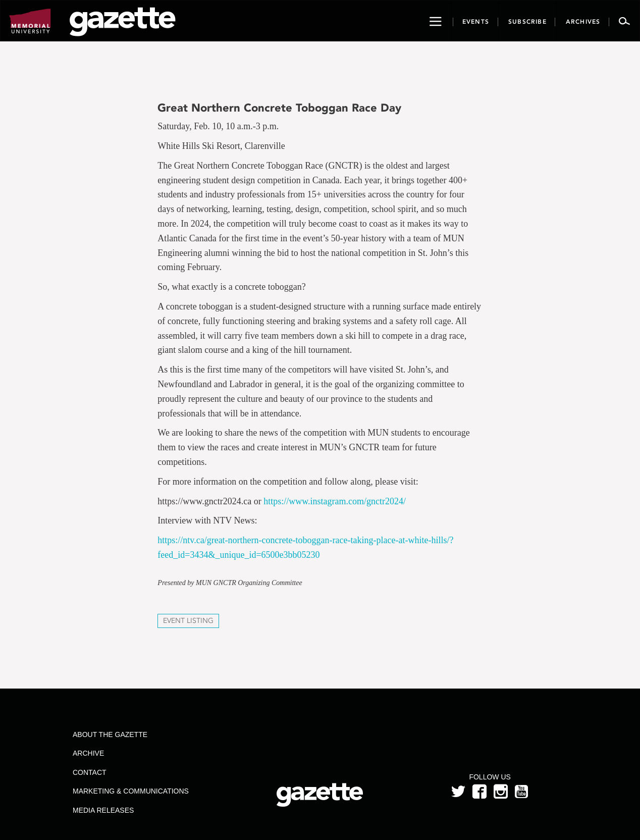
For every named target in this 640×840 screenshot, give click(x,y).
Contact (90, 772)
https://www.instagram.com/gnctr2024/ (335, 501)
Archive (88, 753)
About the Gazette (110, 734)
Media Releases (103, 810)
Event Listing (188, 621)
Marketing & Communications (131, 791)
